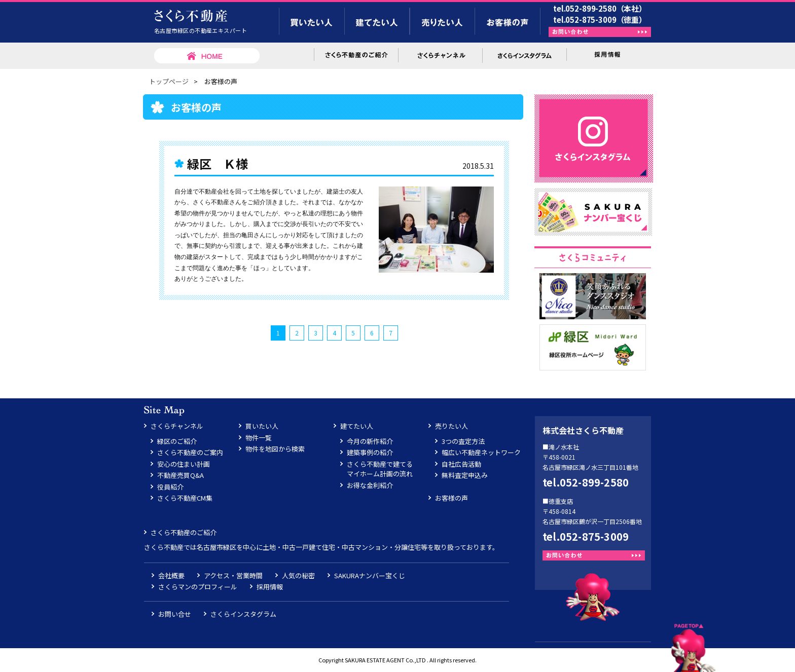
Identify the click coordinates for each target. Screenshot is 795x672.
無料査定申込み (465, 475)
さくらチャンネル (177, 426)
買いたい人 (262, 426)
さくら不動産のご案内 (190, 452)
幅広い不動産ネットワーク (481, 452)
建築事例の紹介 (370, 452)
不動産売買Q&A (180, 475)
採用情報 (270, 587)
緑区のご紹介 (177, 441)
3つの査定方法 (463, 441)
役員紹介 (170, 487)
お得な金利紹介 (370, 485)
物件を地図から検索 (275, 449)
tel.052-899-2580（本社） (600, 8)
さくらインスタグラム (243, 614)
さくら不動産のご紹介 (184, 532)
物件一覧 (259, 438)
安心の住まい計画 (184, 464)
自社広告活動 (461, 464)
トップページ (169, 81)
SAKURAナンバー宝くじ (370, 575)
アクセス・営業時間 (233, 575)
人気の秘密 (298, 575)
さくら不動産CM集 (185, 498)
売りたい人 (451, 426)
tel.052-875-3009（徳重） (600, 20)
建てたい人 (357, 426)
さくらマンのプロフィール (198, 587)
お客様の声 (451, 498)
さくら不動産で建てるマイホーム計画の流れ (380, 469)
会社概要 (171, 575)
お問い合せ (175, 614)
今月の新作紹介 (370, 441)
